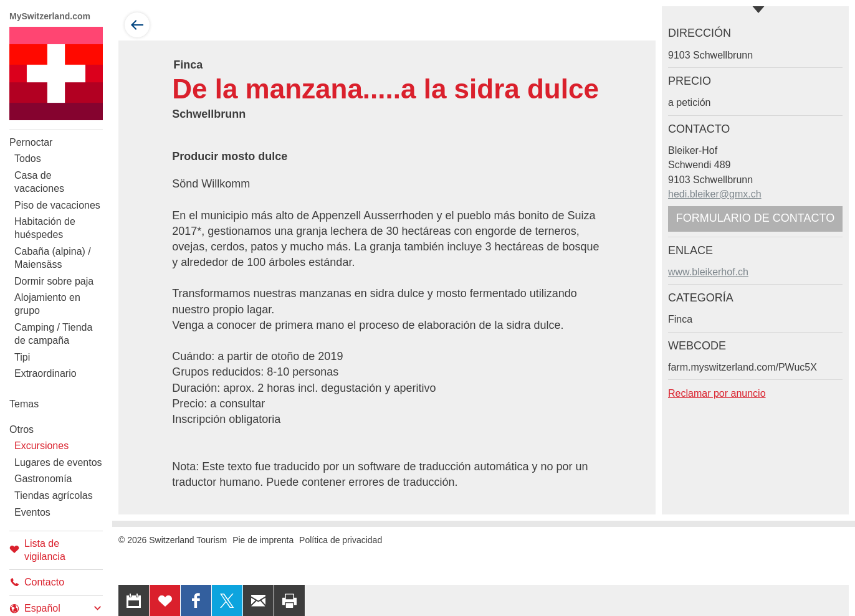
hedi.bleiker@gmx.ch (715, 194)
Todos (28, 159)
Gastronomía (43, 479)
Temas (24, 404)
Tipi (22, 357)
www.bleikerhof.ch (708, 272)
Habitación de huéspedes (45, 228)
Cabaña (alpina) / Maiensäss (53, 258)
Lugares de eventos (58, 462)
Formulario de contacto (755, 218)
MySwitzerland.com (50, 16)
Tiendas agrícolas (54, 495)
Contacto (37, 582)
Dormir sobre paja (54, 281)
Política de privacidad (341, 540)
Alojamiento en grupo (47, 304)
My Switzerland (56, 73)
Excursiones (41, 446)
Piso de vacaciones (57, 205)
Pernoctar (31, 142)
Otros (21, 429)
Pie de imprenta (263, 540)
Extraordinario (45, 373)
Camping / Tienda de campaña (53, 334)
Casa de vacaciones (39, 182)
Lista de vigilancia (37, 550)
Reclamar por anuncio (717, 393)
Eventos (32, 512)
